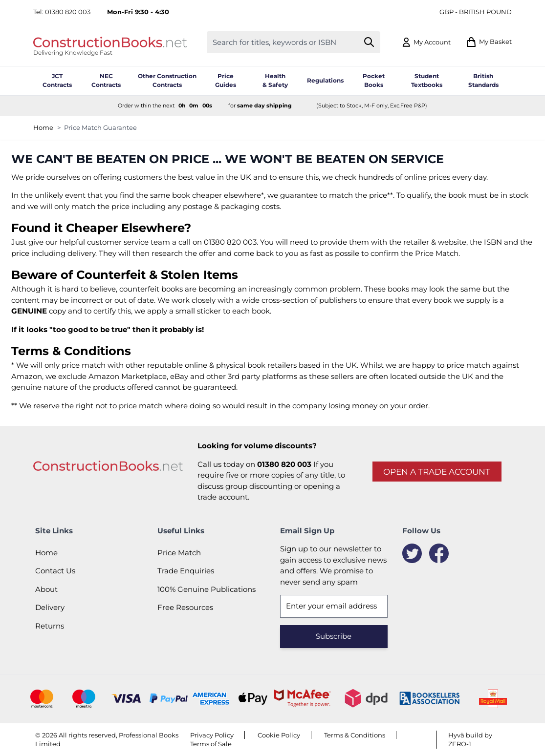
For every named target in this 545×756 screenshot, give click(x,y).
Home (43, 127)
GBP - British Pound (476, 12)
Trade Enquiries (186, 571)
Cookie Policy (279, 735)
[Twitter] (412, 553)
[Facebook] (439, 553)
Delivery (50, 607)
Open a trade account (437, 472)
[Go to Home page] (110, 42)
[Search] (369, 42)
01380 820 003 (68, 12)
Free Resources (185, 607)
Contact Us (55, 571)
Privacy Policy (212, 735)
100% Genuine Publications (207, 589)
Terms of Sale (211, 744)
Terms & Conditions (355, 735)
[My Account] (426, 42)
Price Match (179, 553)
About (46, 589)
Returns (50, 626)
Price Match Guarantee (100, 127)
